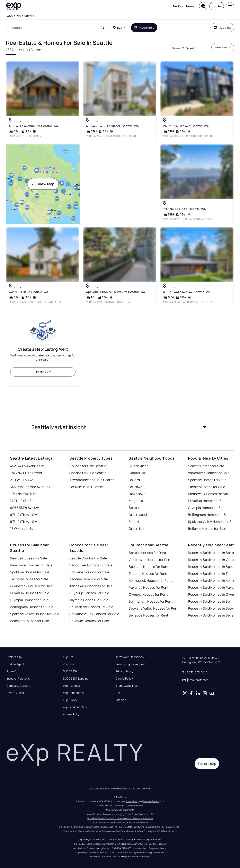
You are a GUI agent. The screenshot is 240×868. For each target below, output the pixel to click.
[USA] (10, 16)
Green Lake (137, 529)
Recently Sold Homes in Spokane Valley (214, 608)
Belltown (136, 487)
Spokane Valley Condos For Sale (94, 614)
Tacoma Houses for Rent (148, 574)
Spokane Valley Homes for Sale (212, 522)
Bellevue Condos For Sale (89, 621)
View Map (43, 184)
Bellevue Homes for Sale (207, 529)
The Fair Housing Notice (168, 827)
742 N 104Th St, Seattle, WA (29, 292)
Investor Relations (18, 679)
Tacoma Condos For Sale (89, 579)
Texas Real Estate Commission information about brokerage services (120, 818)
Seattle (134, 508)
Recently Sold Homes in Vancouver (214, 560)
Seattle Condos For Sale (88, 558)
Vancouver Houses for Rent (150, 560)
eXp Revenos (71, 686)
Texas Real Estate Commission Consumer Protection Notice (120, 823)
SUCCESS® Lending (76, 679)
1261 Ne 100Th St (23, 494)
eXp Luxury (70, 700)
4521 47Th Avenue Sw (27, 466)
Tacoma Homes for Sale (207, 487)
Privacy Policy (124, 671)
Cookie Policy (124, 679)
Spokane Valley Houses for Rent (154, 608)
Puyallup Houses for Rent (149, 587)
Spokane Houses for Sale (30, 572)
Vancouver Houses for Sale (31, 565)
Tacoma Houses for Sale (29, 579)
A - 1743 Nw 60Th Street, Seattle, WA (112, 126)
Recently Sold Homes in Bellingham (214, 601)
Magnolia (136, 501)
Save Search (223, 47)
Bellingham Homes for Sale (209, 515)
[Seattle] (29, 16)
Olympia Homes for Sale (207, 508)
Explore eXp (14, 657)
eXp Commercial (74, 693)
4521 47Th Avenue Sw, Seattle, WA (33, 126)
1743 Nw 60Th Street (26, 473)
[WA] (19, 16)
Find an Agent (15, 664)
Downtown (137, 494)
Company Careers (18, 686)
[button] (120, 427)
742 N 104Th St (21, 501)
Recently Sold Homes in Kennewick (214, 581)
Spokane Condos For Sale (89, 572)
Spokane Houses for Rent (149, 567)
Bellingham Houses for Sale (32, 607)
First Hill (135, 522)
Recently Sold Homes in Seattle (213, 553)
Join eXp (12, 671)
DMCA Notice (120, 797)
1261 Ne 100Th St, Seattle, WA (184, 209)
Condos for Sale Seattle (88, 473)
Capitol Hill (137, 473)
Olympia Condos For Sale (89, 600)
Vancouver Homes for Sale (209, 473)
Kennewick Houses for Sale (31, 586)
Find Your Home (184, 6)
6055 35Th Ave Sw (24, 508)
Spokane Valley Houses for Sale (35, 614)
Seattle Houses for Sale (28, 558)
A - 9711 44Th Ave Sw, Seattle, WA (187, 292)
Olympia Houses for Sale (29, 600)
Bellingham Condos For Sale (91, 607)
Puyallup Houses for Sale (30, 593)
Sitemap (121, 700)
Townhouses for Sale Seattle (92, 480)
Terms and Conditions (130, 657)
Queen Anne (139, 466)
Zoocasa (69, 664)
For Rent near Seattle (86, 487)
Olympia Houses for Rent (148, 594)
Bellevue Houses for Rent (149, 615)
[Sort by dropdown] (189, 48)
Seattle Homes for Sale (206, 466)
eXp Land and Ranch (76, 707)
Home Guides (15, 693)
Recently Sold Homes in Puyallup (214, 587)
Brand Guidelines (127, 686)
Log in (217, 6)
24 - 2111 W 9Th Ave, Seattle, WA (186, 126)
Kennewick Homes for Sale (209, 494)
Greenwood (138, 515)
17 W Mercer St (21, 529)
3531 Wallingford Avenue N (31, 487)
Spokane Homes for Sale (207, 480)
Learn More (169, 831)
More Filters (144, 28)
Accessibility (71, 714)
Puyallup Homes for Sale (207, 501)
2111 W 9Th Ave (22, 480)
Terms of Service (151, 801)
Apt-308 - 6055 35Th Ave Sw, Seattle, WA (115, 292)
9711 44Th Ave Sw (23, 515)
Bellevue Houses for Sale (30, 621)
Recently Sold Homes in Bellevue (214, 615)
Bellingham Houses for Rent (151, 601)
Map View (222, 28)
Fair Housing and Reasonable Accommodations (120, 806)
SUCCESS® (70, 671)
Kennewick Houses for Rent (150, 581)
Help (118, 693)
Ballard (134, 480)
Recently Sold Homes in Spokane (214, 567)
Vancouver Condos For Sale (91, 565)
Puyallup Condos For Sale (89, 593)
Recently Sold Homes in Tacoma (213, 574)
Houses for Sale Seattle (88, 466)
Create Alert (43, 372)
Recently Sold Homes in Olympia (213, 594)
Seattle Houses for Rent (147, 553)
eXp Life (68, 657)
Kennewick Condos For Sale (91, 586)
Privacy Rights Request (130, 664)
